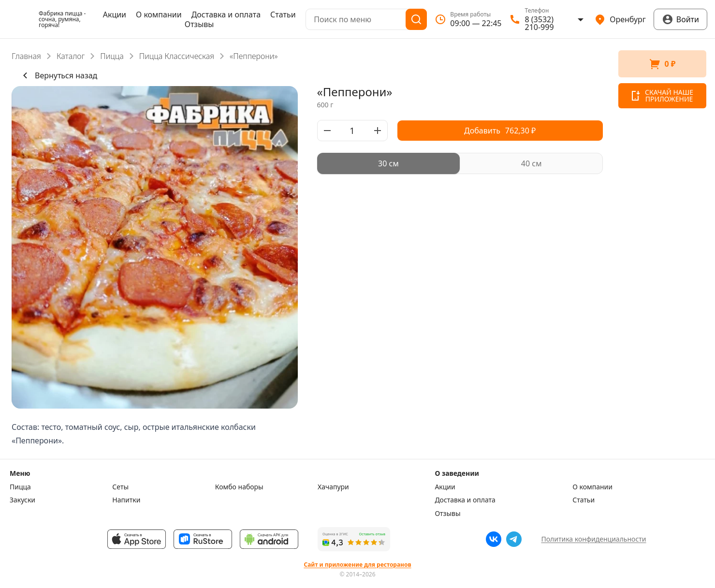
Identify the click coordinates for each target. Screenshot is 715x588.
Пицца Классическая (177, 56)
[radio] (389, 163)
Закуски (22, 500)
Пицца (112, 56)
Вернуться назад (58, 75)
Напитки (126, 500)
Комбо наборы (239, 487)
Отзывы (199, 24)
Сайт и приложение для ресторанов (357, 565)
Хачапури (333, 487)
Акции (115, 15)
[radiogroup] (460, 163)
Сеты (120, 487)
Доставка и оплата (226, 15)
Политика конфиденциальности (593, 539)
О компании (159, 15)
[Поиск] (416, 19)
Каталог (71, 56)
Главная (26, 56)
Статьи (283, 15)
